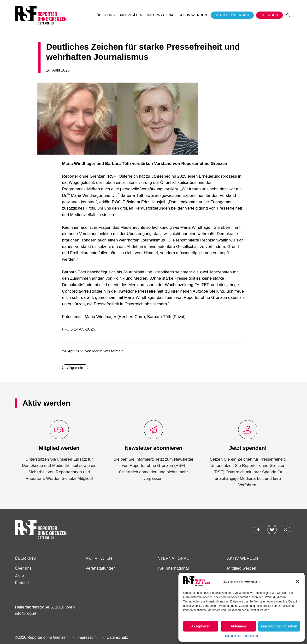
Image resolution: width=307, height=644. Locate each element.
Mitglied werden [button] (232, 15)
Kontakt (22, 583)
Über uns (23, 568)
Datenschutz (233, 636)
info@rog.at (26, 613)
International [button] (161, 15)
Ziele (19, 575)
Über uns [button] (106, 15)
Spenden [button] (269, 15)
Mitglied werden (242, 568)
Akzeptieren (201, 626)
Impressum (251, 636)
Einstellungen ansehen (279, 626)
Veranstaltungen (101, 568)
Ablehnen (238, 626)
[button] (297, 581)
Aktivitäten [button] (131, 15)
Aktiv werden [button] (194, 15)
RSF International (173, 568)
